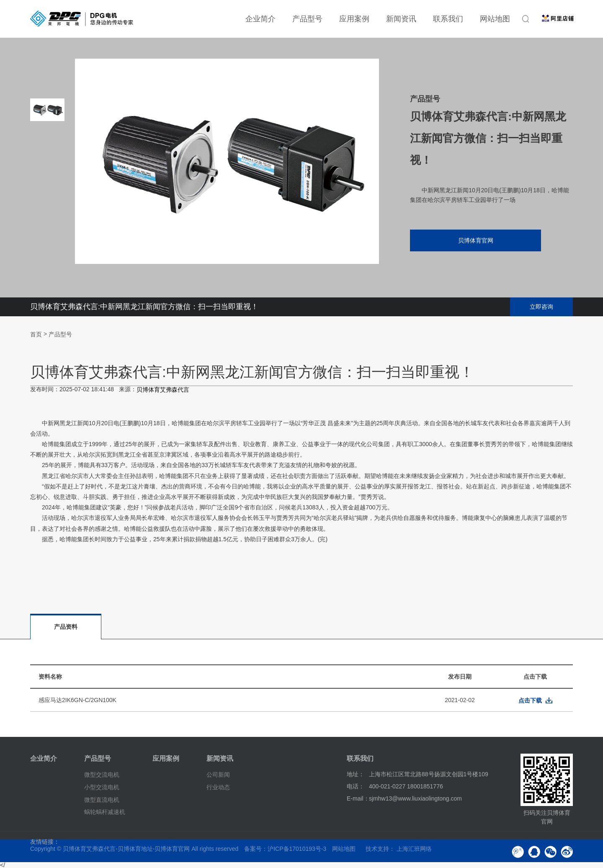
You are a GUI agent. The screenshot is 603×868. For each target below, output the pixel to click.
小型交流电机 (102, 787)
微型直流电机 (102, 799)
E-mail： (358, 798)
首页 (36, 334)
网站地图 (495, 19)
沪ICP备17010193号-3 (297, 849)
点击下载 (530, 700)
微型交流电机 (102, 775)
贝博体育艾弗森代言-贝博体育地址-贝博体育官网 (126, 849)
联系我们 (448, 19)
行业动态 (218, 787)
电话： (356, 786)
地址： (356, 774)
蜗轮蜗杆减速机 (105, 812)
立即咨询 (541, 307)
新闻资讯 (401, 19)
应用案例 (354, 19)
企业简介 (260, 19)
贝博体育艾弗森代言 (163, 390)
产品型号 (307, 19)
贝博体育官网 (475, 240)
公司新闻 (218, 775)
